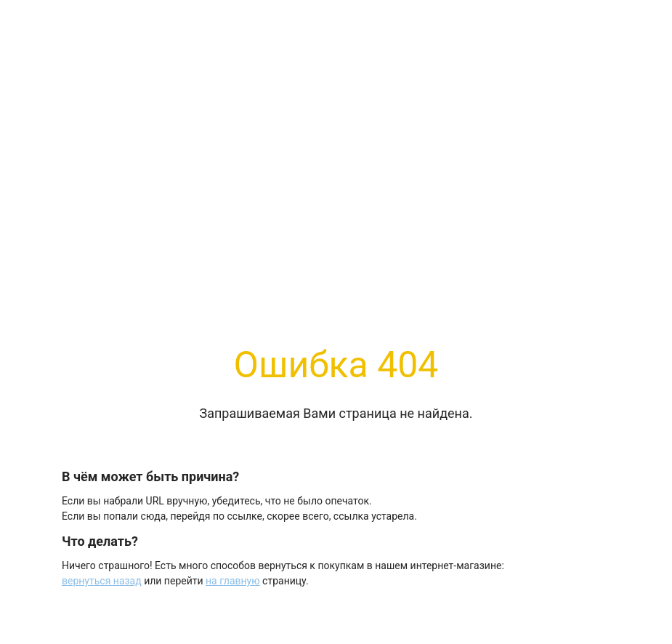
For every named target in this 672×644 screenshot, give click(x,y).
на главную (233, 581)
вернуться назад (102, 581)
